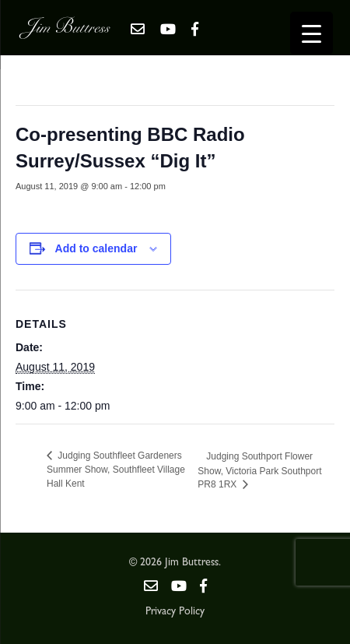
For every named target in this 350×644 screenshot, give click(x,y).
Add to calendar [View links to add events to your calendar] (96, 248)
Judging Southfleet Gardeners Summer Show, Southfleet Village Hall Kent (116, 470)
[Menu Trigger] (311, 33)
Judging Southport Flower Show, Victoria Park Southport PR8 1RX (259, 470)
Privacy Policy (175, 612)
